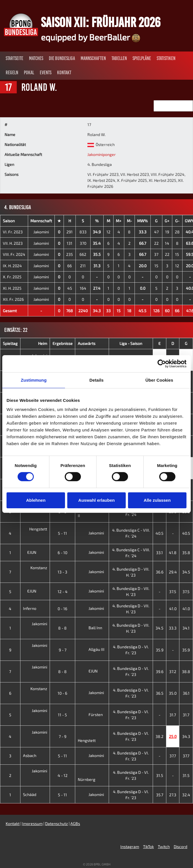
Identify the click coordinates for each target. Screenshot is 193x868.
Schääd (34, 794)
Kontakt (64, 73)
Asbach (34, 755)
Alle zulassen (157, 500)
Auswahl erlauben (96, 500)
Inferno (34, 608)
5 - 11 (62, 533)
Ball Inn (90, 628)
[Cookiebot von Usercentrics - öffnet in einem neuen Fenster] (162, 364)
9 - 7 (63, 650)
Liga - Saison (131, 343)
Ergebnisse (63, 343)
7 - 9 (63, 736)
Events (46, 73)
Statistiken (166, 58)
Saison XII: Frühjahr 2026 (101, 22)
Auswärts (87, 343)
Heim (43, 343)
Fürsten (90, 714)
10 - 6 (62, 693)
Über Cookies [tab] (159, 380)
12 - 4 (63, 592)
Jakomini (41, 232)
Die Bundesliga (62, 58)
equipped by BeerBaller (91, 37)
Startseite (14, 58)
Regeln (12, 73)
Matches (36, 58)
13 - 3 (62, 572)
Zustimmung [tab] (34, 380)
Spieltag (10, 343)
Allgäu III (91, 649)
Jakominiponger (102, 154)
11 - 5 (62, 715)
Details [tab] (96, 380)
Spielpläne (142, 58)
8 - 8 (62, 628)
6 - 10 (62, 553)
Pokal (29, 73)
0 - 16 (62, 609)
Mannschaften (93, 58)
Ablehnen (36, 500)
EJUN (36, 552)
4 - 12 (63, 775)
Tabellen (119, 58)
